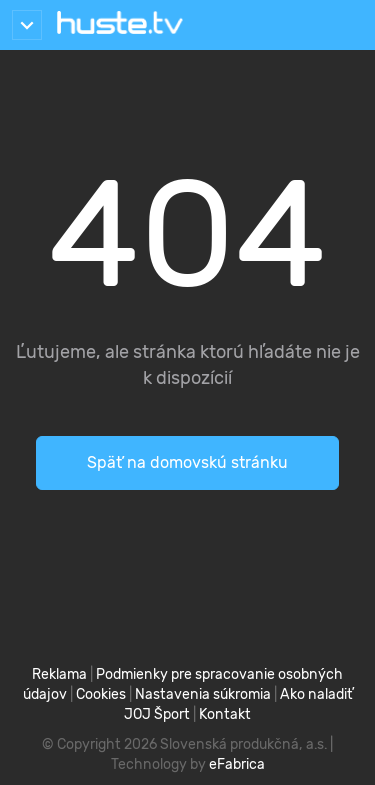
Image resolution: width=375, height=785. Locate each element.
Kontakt (225, 714)
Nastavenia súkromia (203, 694)
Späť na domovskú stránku (187, 462)
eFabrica (237, 764)
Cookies (101, 694)
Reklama (59, 674)
